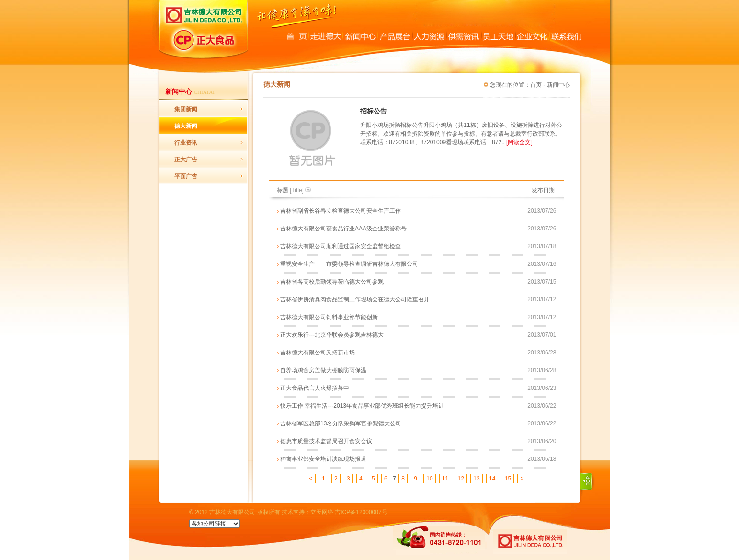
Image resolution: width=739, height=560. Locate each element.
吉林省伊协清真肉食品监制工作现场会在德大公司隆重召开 (355, 299)
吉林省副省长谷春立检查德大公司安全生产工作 (341, 211)
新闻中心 (558, 85)
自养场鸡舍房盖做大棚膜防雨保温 (323, 370)
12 (461, 479)
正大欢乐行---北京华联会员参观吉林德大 (332, 335)
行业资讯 (186, 143)
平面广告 (186, 176)
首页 (536, 85)
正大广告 (186, 160)
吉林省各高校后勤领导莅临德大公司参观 (332, 282)
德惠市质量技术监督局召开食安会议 (326, 441)
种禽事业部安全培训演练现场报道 (323, 459)
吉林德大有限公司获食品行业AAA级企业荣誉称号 (343, 229)
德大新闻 (186, 126)
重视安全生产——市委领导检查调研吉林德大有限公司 (349, 264)
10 (429, 479)
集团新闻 (186, 109)
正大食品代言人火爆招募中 (315, 388)
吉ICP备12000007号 (361, 512)
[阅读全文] (519, 142)
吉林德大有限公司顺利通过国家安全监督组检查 (341, 246)
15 (508, 479)
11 (445, 479)
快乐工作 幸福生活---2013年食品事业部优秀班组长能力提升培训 (362, 406)
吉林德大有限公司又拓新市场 (318, 353)
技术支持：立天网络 (307, 512)
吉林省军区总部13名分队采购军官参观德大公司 (341, 423)
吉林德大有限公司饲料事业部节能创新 (329, 317)
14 (492, 479)
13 (476, 479)
